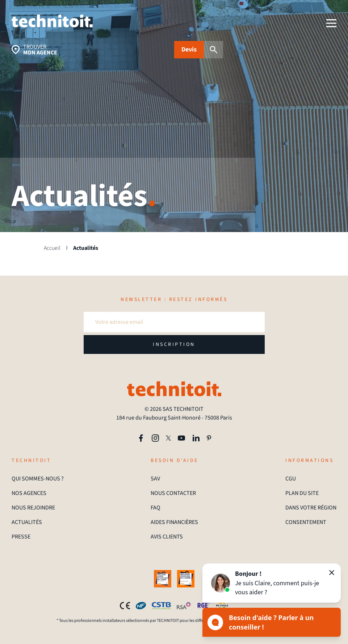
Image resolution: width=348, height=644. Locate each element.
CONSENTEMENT (306, 522)
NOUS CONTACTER (173, 493)
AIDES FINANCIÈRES (174, 522)
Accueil (52, 248)
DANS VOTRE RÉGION (311, 508)
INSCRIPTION (174, 344)
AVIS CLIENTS (167, 537)
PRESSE (21, 537)
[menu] (331, 23)
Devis (189, 49)
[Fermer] (332, 573)
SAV (155, 479)
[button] (272, 583)
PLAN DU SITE (302, 493)
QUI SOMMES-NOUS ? (38, 479)
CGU (291, 479)
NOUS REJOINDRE (33, 508)
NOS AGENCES (29, 493)
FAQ (156, 508)
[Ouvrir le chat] (272, 622)
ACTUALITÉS (27, 522)
